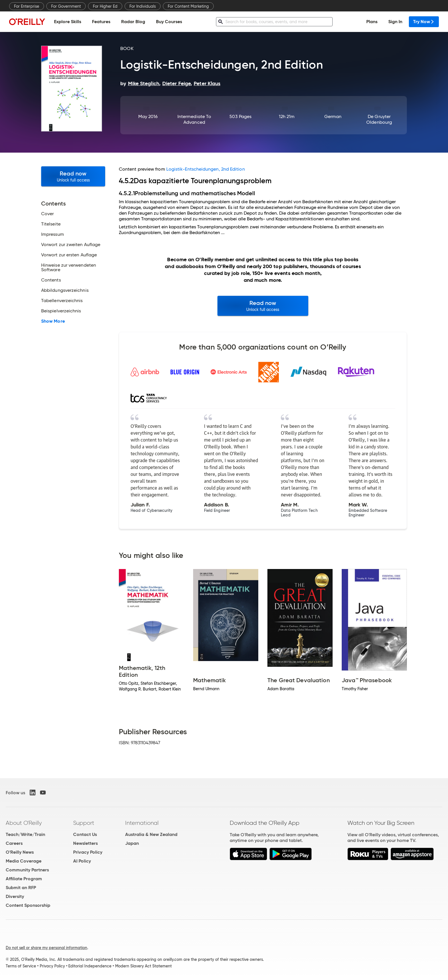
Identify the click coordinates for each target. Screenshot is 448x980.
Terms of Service (21, 966)
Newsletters (85, 843)
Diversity (15, 896)
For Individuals (143, 6)
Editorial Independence (90, 966)
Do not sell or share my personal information (46, 948)
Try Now (424, 22)
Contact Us (85, 834)
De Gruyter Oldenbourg (379, 119)
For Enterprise (27, 6)
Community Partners (27, 870)
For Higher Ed (105, 6)
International (142, 823)
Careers (14, 843)
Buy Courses (169, 22)
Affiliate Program (24, 879)
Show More (53, 321)
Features (101, 22)
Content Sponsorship (28, 905)
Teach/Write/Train (25, 834)
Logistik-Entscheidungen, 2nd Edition (206, 169)
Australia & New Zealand (151, 834)
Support (84, 823)
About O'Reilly (24, 823)
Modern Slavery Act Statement (143, 966)
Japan (132, 843)
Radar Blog (133, 22)
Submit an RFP (21, 888)
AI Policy (82, 861)
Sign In (395, 22)
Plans (372, 22)
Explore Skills (68, 22)
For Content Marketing (188, 6)
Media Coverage (24, 861)
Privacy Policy (88, 852)
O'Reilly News (20, 852)
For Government (66, 6)
